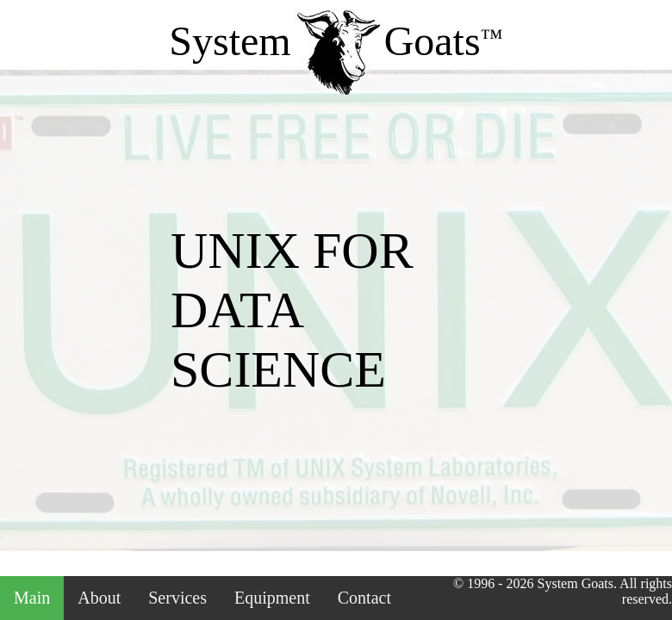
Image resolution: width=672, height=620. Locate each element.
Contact (364, 598)
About (99, 598)
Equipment (272, 598)
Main (32, 598)
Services (177, 598)
